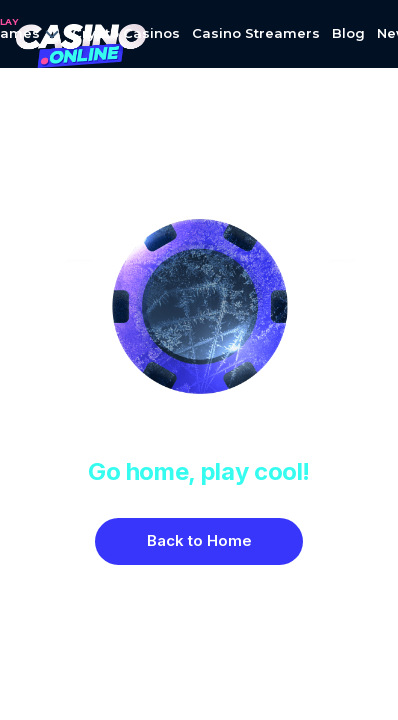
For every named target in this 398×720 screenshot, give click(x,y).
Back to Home (199, 540)
